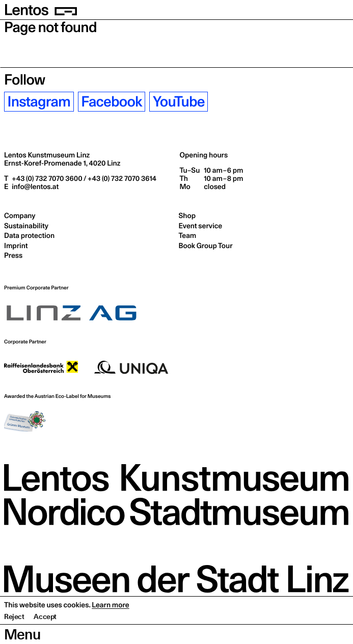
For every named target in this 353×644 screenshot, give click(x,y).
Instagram (39, 102)
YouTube (179, 102)
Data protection (29, 235)
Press (13, 255)
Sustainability (26, 226)
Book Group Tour (206, 246)
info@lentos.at (34, 186)
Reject (14, 636)
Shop (187, 216)
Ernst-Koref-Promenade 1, (62, 163)
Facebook (111, 102)
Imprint (16, 246)
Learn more (110, 625)
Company (20, 216)
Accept (45, 636)
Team (188, 235)
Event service (201, 226)
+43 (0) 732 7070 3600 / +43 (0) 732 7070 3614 (83, 178)
